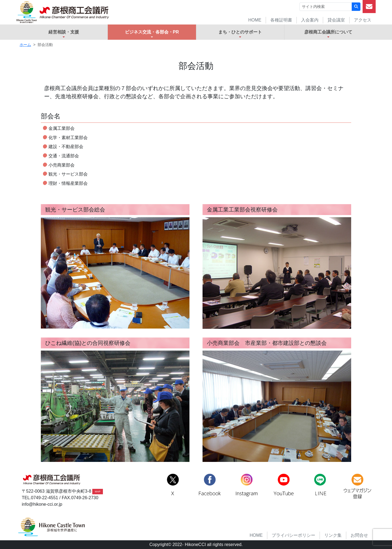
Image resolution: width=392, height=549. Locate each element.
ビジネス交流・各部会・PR (152, 32)
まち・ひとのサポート (240, 32)
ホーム (25, 45)
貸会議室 (336, 20)
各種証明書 (281, 20)
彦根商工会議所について (328, 32)
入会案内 (310, 20)
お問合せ (359, 535)
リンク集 (333, 535)
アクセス (363, 20)
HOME (255, 20)
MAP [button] (98, 491)
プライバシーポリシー (293, 535)
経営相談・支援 (64, 32)
